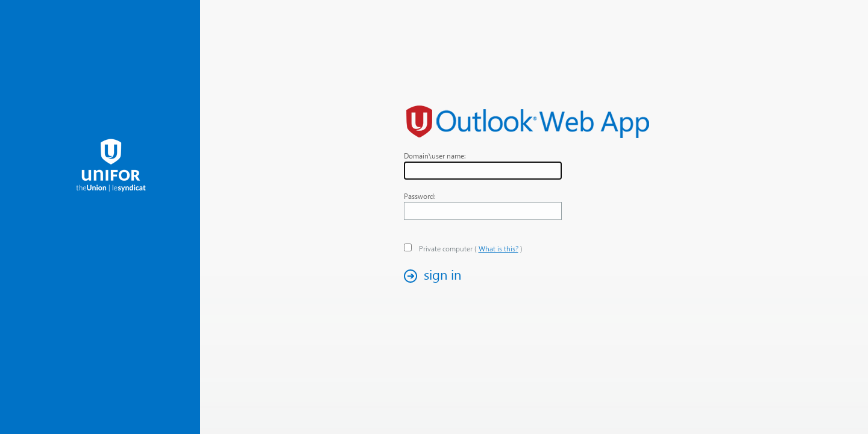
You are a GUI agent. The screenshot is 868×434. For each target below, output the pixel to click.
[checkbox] (408, 247)
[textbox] (483, 171)
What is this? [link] (498, 249)
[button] (436, 276)
